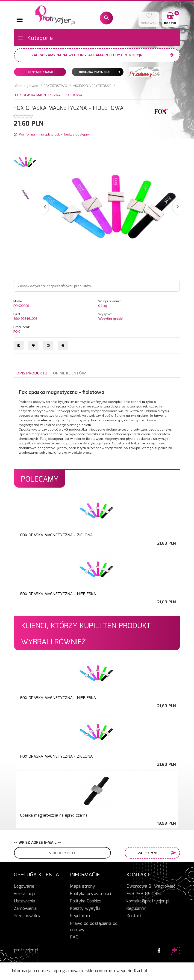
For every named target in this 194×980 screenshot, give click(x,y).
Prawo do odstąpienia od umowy (94, 927)
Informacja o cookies (31, 971)
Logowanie (24, 887)
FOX (17, 332)
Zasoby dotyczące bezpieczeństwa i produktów (54, 286)
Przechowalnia (28, 916)
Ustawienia (24, 901)
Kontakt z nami (40, 72)
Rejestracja (24, 894)
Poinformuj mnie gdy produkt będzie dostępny (54, 134)
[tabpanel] (97, 420)
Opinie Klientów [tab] (69, 373)
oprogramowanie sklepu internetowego (90, 971)
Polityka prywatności (90, 894)
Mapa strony (83, 887)
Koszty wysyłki (85, 909)
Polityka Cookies (86, 901)
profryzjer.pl (26, 950)
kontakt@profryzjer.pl (148, 901)
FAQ (74, 937)
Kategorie (35, 38)
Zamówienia (25, 909)
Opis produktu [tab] (32, 373)
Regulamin (80, 916)
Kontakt (134, 916)
